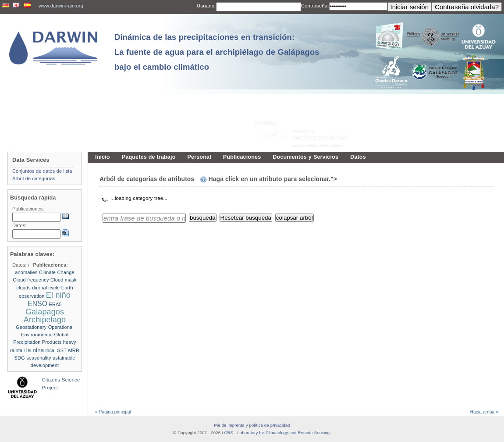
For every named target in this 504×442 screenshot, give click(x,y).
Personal (199, 157)
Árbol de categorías (34, 178)
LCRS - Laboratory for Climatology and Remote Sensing (276, 433)
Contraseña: (315, 6)
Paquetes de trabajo (149, 157)
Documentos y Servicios (305, 157)
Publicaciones (242, 157)
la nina (35, 350)
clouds (23, 288)
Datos (358, 157)
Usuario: (206, 6)
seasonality (39, 358)
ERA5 (55, 304)
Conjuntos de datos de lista (42, 171)
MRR (74, 350)
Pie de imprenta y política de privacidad (252, 425)
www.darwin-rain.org (61, 6)
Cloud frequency (31, 280)
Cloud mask (64, 280)
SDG (20, 358)
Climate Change (57, 272)
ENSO (37, 304)
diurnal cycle (46, 288)
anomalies (26, 272)
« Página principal (113, 412)
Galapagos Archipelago (45, 315)
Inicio (103, 157)
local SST (56, 350)
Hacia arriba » (484, 412)
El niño (58, 295)
